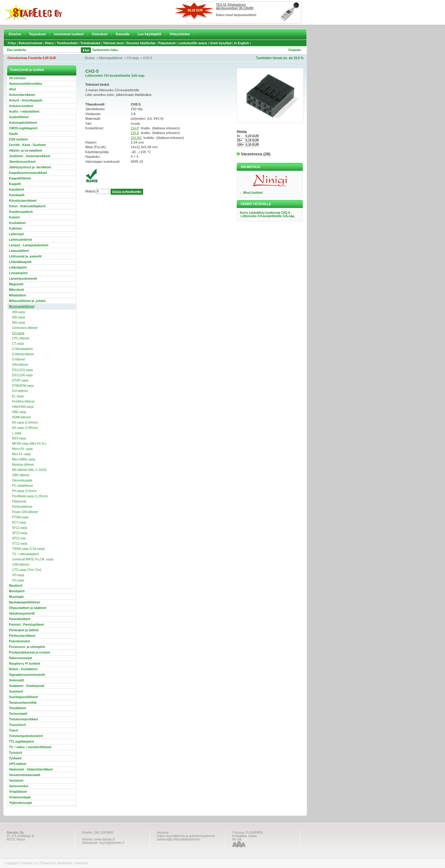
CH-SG (136, 138)
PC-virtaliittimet (22, 486)
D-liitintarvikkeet (23, 354)
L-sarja (17, 433)
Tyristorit (16, 753)
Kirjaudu (295, 50)
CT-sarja (18, 344)
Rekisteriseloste (31, 43)
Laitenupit (16, 234)
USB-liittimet (21, 565)
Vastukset (16, 781)
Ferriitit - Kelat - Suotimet (27, 145)
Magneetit (16, 284)
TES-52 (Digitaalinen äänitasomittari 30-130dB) (235, 6)
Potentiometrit (19, 641)
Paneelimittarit (20, 619)
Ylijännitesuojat (20, 803)
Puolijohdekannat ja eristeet (30, 652)
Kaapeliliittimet (20, 178)
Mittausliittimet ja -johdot (27, 301)
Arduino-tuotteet (21, 106)
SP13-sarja (20, 533)
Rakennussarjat (20, 658)
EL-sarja (18, 396)
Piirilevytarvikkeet (22, 636)
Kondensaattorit (21, 212)
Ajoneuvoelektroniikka (25, 84)
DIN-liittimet (20, 365)
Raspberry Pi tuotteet (25, 664)
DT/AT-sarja (20, 380)
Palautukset (167, 43)
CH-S (135, 133)
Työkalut (15, 758)
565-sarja (19, 323)
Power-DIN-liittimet (25, 512)
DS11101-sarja (22, 370)
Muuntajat (16, 597)
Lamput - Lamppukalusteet (29, 245)
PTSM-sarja (20, 517)
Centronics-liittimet (25, 328)
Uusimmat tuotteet (69, 34)
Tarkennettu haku (105, 50)
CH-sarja (133, 58)
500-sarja (19, 317)
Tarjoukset (38, 34)
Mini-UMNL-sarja (24, 459)
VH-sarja (18, 575)
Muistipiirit (17, 591)
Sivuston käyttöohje (141, 43)
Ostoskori (100, 34)
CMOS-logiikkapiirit (23, 128)
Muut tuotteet (253, 193)
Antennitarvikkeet (22, 95)
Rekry (49, 43)
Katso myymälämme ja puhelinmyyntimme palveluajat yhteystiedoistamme (186, 838)
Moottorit (16, 586)
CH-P (135, 128)
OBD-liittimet (21, 475)
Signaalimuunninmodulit (27, 675)
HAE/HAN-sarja (23, 407)
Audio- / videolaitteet (24, 112)
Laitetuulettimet (20, 240)
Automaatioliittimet (23, 123)
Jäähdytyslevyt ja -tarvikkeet (30, 167)
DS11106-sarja (22, 375)
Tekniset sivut (113, 43)
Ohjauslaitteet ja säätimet (28, 608)
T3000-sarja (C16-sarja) (28, 549)
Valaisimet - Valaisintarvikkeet (31, 769)
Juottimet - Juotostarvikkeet (30, 156)
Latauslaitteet (19, 251)
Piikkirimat (19, 501)
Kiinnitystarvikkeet (23, 201)
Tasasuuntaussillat (23, 703)
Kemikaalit (17, 195)
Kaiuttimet (17, 190)
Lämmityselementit (23, 279)
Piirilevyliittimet (22, 507)
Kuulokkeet (17, 223)
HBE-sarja (19, 412)
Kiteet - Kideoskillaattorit (27, 206)
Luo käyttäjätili (149, 34)
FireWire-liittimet (23, 402)
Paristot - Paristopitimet (26, 625)
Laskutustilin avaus (193, 43)
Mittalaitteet (18, 295)
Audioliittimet (19, 117)
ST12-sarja (20, 544)
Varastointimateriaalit (25, 775)
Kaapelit (15, 184)
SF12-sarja (20, 528)
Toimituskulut (90, 43)
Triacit (13, 730)
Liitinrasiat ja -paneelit (25, 256)
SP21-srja (19, 538)
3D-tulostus (17, 78)
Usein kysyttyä (221, 43)
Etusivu (15, 34)
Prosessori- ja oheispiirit (27, 647)
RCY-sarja (19, 523)
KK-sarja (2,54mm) (25, 423)
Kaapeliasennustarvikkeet (28, 173)
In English (242, 43)
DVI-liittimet (20, 391)
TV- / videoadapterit (25, 554)
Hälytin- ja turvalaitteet (25, 151)
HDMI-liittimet (21, 417)
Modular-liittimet (23, 465)
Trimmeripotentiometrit (26, 736)
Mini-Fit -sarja (21, 454)
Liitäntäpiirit (18, 268)
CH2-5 (148, 58)
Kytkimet (15, 229)
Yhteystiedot (180, 34)
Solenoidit (16, 680)
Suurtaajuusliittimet (23, 697)
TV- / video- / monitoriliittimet (30, 747)
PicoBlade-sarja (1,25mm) (30, 496)
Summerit (16, 691)
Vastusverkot (19, 786)
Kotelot (14, 217)
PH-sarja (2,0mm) (24, 491)
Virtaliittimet (18, 792)
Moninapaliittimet (111, 58)
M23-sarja (19, 438)
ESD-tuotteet (18, 139)
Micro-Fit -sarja (22, 449)
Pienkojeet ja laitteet (24, 630)
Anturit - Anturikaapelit (26, 100)
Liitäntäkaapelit (20, 262)
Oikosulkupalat (22, 480)
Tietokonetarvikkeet (23, 719)
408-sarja (19, 312)
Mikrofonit (16, 290)
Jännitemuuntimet (22, 162)
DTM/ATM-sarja (23, 386)
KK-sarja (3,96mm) (25, 428)
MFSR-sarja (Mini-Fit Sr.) (29, 444)
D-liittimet (19, 359)
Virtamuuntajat (20, 797)
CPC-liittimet (21, 338)
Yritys (12, 43)
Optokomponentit (22, 613)
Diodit (13, 134)
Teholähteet (17, 708)
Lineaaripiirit (18, 273)
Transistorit (17, 725)
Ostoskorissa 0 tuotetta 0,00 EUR (32, 58)
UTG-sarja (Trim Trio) (27, 570)
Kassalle (123, 34)
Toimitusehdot (67, 43)
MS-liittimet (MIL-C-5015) (29, 470)
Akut (12, 89)
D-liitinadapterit (22, 349)
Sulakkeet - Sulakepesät (27, 686)
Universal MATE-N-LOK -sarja (33, 559)
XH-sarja (18, 580)
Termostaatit (18, 714)
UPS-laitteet (18, 764)
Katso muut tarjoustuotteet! (236, 15)
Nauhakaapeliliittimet (24, 602)
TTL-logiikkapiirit (21, 742)
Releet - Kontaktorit (23, 669)
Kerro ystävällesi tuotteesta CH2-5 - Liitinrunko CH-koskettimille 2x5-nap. (267, 214)
